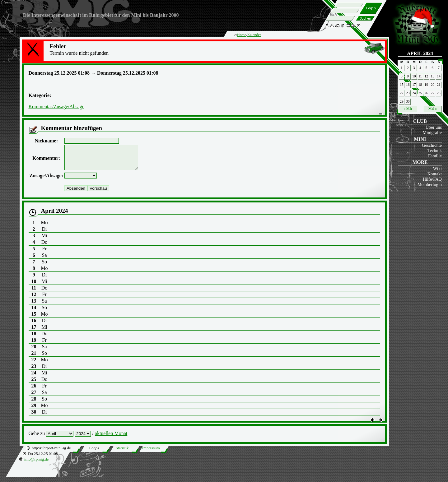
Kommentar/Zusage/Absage (57, 107)
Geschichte (432, 145)
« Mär (408, 109)
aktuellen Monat (111, 438)
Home (242, 35)
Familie (435, 156)
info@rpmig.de (36, 464)
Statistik (122, 453)
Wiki (437, 169)
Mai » (433, 109)
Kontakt (435, 174)
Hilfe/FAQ (432, 179)
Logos (94, 453)
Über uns (434, 127)
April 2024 (420, 53)
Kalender (254, 35)
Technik (435, 151)
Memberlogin (430, 184)
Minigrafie (432, 132)
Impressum (151, 453)
